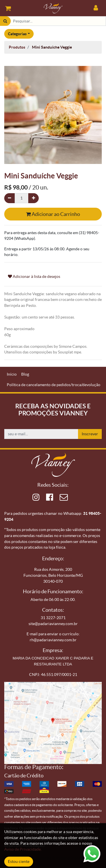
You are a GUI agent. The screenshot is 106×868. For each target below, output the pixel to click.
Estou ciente (19, 861)
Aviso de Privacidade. (23, 849)
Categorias (17, 34)
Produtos (17, 47)
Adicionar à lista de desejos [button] (34, 276)
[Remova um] (9, 198)
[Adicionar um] (33, 198)
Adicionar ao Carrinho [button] (53, 214)
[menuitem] (12, 374)
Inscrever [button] (90, 434)
